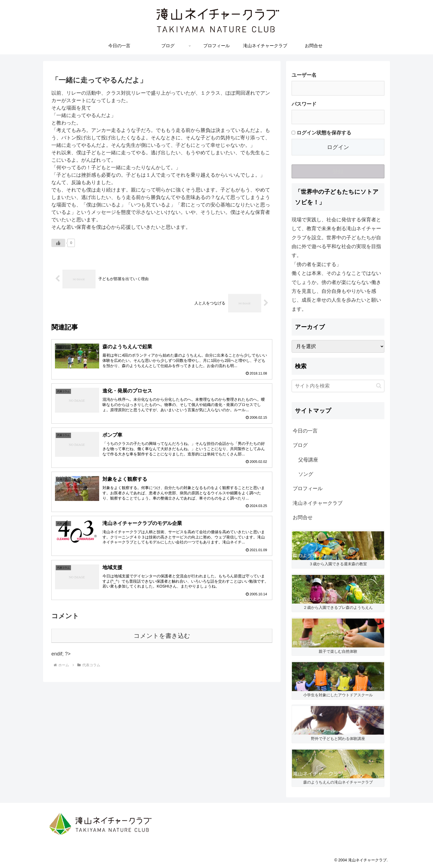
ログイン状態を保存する (321, 133)
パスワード (304, 104)
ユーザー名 (304, 75)
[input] (338, 386)
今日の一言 (305, 431)
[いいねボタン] (58, 243)
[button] (379, 386)
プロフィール (308, 489)
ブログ (300, 445)
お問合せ (303, 517)
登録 (338, 171)
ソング (306, 474)
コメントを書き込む (162, 636)
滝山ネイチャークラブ (318, 503)
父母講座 (308, 460)
